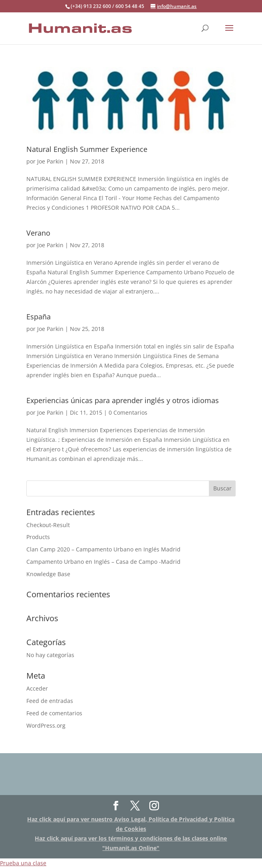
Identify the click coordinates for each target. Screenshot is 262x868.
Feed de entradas (50, 701)
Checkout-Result (48, 525)
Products (38, 537)
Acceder (37, 688)
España (39, 317)
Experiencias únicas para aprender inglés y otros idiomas (123, 400)
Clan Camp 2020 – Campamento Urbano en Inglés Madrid (103, 549)
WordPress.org (46, 725)
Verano (38, 233)
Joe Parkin (50, 161)
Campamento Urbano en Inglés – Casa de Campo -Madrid (103, 562)
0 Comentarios (128, 412)
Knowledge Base (48, 574)
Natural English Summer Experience (87, 149)
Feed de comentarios (54, 713)
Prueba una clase (23, 863)
